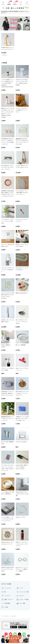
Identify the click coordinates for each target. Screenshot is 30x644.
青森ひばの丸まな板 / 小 (22, 293)
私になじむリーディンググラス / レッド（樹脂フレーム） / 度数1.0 (22, 569)
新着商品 (9, 4)
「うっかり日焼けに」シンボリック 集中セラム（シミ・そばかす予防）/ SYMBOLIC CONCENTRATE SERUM (8, 83)
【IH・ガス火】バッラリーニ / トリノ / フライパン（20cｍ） (22, 322)
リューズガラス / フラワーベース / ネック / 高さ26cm (7, 221)
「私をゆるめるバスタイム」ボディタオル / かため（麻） (22, 494)
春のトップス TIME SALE (11, 616)
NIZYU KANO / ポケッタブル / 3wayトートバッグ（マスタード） (22, 393)
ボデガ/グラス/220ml (21, 442)
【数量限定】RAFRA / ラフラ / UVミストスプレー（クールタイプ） (8, 418)
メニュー (27, 4)
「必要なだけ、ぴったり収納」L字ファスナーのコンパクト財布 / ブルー (22, 418)
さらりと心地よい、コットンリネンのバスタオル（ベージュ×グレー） (7, 519)
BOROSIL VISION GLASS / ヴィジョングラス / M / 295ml (8, 569)
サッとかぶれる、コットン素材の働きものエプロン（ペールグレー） (22, 193)
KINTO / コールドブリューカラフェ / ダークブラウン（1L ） (22, 544)
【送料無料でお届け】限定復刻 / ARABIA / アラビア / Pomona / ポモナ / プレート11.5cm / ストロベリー (8, 194)
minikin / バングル (20, 517)
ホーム (3, 4)
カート (21, 4)
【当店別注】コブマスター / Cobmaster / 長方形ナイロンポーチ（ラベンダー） (8, 393)
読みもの (15, 4)
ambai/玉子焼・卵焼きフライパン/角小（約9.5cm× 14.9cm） (22, 467)
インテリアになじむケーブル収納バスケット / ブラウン (22, 110)
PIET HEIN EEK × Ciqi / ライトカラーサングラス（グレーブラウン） (7, 167)
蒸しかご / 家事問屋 (21, 345)
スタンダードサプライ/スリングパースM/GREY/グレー (8, 270)
